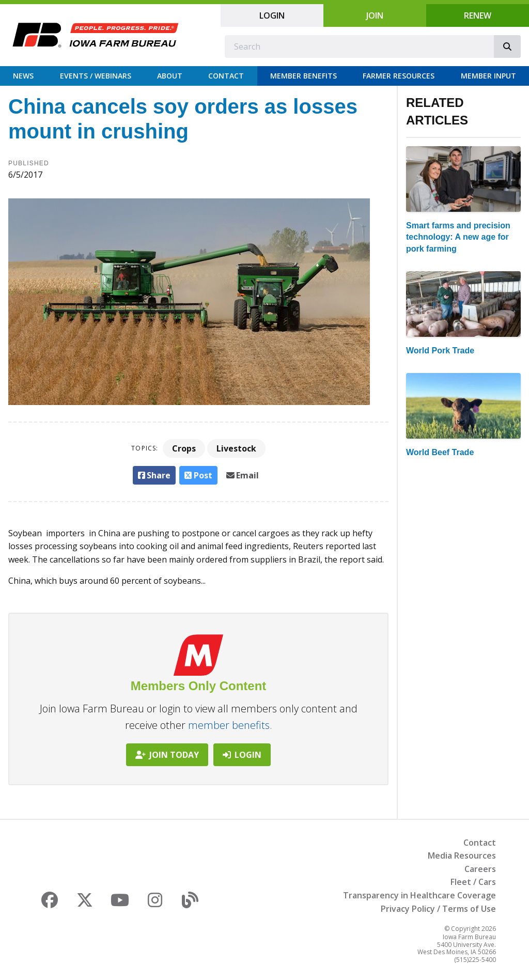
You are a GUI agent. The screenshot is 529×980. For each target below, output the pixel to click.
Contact (226, 76)
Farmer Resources (399, 76)
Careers (480, 869)
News (23, 76)
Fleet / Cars (473, 882)
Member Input (488, 76)
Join (375, 15)
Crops (184, 448)
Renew (478, 15)
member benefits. (230, 725)
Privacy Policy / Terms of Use (438, 909)
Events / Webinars (96, 76)
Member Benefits (304, 76)
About (170, 76)
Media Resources (462, 855)
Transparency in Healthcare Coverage (419, 895)
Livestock (236, 448)
